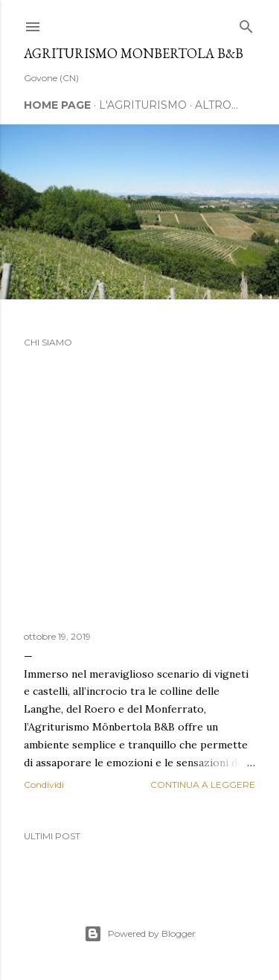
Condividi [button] (44, 785)
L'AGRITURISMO (143, 105)
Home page (57, 105)
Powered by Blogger (140, 934)
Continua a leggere (203, 785)
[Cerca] (246, 23)
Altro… (217, 105)
